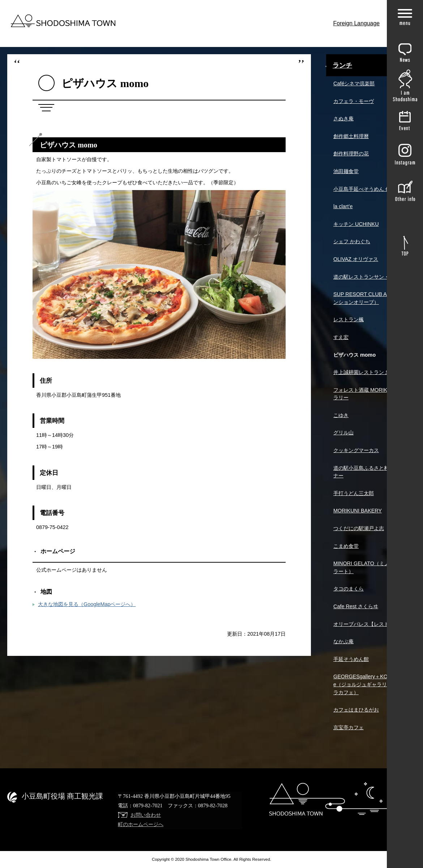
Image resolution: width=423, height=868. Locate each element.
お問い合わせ (146, 815)
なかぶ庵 (343, 641)
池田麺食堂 (346, 171)
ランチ (342, 65)
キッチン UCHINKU (356, 224)
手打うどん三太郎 (354, 493)
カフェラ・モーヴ (354, 101)
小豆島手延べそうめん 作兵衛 (367, 189)
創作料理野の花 (351, 154)
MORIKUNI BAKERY (358, 511)
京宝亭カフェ (349, 727)
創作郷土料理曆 (351, 136)
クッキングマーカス (356, 450)
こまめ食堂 (346, 546)
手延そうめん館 (351, 659)
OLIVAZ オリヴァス (356, 259)
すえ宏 (341, 337)
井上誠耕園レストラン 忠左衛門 (369, 372)
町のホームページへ (141, 824)
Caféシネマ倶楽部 (354, 83)
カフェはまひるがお (356, 710)
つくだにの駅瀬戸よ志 (359, 528)
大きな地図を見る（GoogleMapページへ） (87, 604)
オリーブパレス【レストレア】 (369, 624)
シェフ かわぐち (352, 241)
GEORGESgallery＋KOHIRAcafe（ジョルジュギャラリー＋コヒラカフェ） (370, 684)
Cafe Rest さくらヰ (356, 606)
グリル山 (343, 433)
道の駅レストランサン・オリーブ (371, 277)
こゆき (341, 415)
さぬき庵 (343, 119)
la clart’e (343, 206)
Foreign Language (357, 23)
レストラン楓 (349, 319)
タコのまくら (349, 589)
